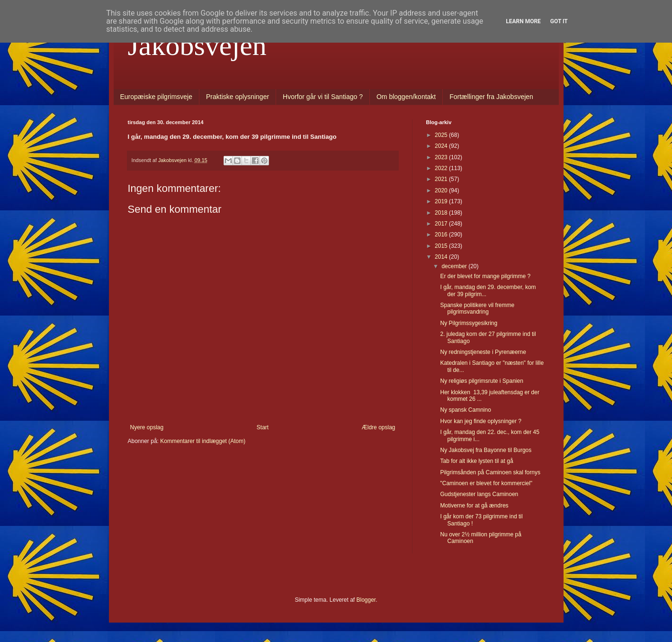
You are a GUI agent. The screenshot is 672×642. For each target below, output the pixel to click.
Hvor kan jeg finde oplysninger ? (480, 421)
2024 (442, 146)
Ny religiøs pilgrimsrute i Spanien (481, 381)
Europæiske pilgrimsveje (157, 97)
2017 (442, 224)
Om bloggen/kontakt (406, 97)
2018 (442, 213)
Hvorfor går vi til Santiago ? (323, 97)
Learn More (523, 21)
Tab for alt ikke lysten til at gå (476, 461)
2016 (442, 235)
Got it (559, 21)
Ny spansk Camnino (465, 410)
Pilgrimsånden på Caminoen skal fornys (490, 472)
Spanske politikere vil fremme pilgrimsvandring (477, 308)
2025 (442, 135)
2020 (442, 190)
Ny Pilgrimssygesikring (469, 323)
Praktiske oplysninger (237, 97)
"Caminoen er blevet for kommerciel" (486, 483)
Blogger (366, 600)
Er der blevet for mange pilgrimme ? (485, 276)
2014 (442, 257)
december (455, 266)
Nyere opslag (147, 427)
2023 (442, 157)
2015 (442, 246)
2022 (442, 168)
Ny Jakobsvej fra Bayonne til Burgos (486, 450)
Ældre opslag (379, 427)
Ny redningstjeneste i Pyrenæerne (483, 352)
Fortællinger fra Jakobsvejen (491, 97)
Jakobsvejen (197, 45)
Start (263, 427)
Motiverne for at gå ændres (474, 506)
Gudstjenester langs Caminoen (479, 494)
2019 (442, 201)
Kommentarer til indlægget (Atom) (203, 441)
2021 (442, 179)
